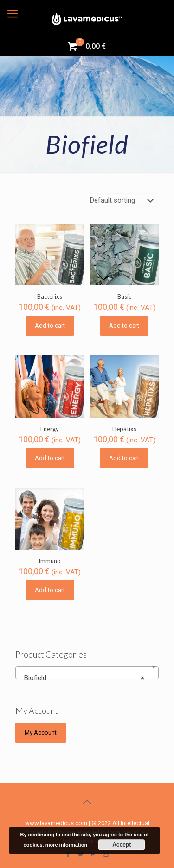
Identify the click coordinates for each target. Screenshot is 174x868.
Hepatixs (124, 429)
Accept (122, 845)
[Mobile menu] (13, 14)
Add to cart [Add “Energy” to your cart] (50, 458)
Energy (50, 429)
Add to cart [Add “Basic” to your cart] (124, 325)
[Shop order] (124, 200)
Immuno (50, 561)
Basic (124, 296)
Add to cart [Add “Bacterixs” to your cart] (50, 325)
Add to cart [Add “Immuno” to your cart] (50, 590)
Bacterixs (50, 296)
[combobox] (87, 673)
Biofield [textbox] (84, 678)
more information (66, 845)
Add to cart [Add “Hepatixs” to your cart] (124, 458)
